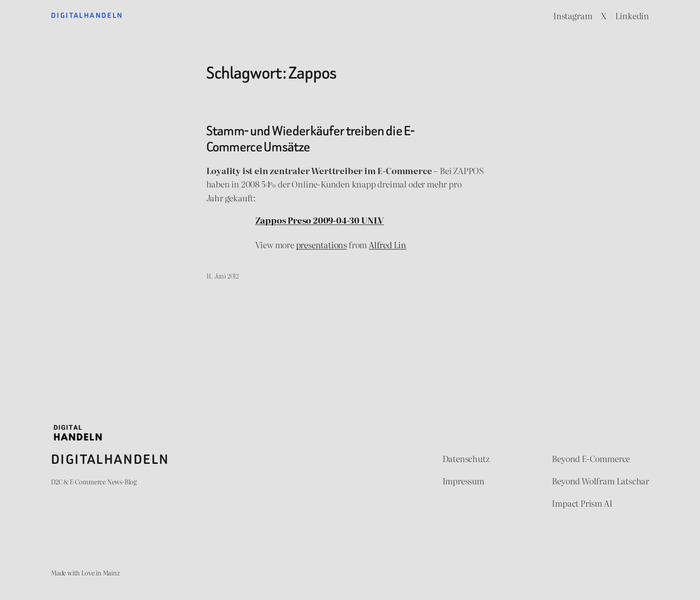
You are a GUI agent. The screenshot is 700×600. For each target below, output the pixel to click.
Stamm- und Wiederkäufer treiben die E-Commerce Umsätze (310, 139)
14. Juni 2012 (223, 276)
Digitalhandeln (87, 15)
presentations (322, 244)
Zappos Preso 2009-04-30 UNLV (320, 220)
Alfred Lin (387, 244)
